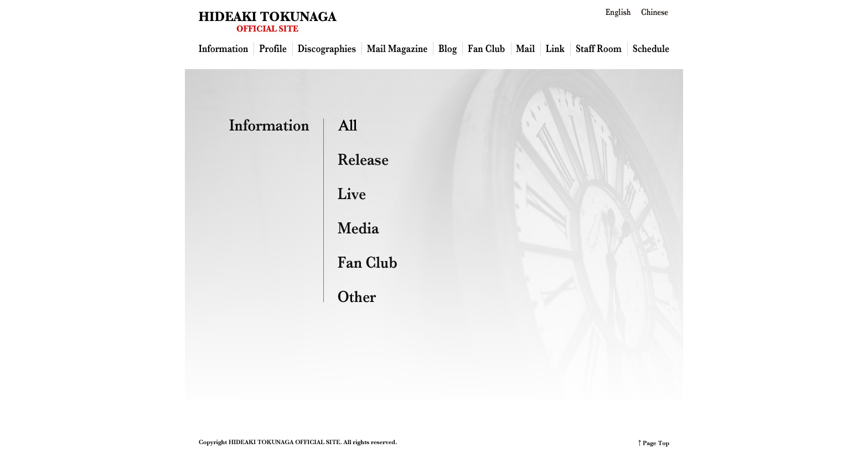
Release (363, 159)
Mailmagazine (398, 49)
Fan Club (487, 49)
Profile (273, 49)
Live (352, 194)
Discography (327, 49)
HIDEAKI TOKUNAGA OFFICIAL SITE (268, 22)
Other (357, 296)
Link (556, 49)
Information (226, 49)
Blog (448, 49)
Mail (526, 49)
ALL (349, 125)
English (619, 13)
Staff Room (599, 49)
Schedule (649, 49)
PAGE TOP (654, 443)
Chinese (655, 13)
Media (358, 228)
